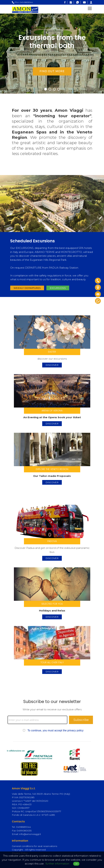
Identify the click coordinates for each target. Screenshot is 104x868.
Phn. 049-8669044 (22, 2)
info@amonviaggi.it (30, 834)
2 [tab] (51, 89)
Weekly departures (27, 288)
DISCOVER (52, 672)
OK (76, 864)
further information (57, 864)
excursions (58, 288)
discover (52, 365)
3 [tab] (55, 89)
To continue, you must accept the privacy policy (55, 730)
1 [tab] (46, 89)
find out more (52, 71)
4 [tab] (59, 89)
